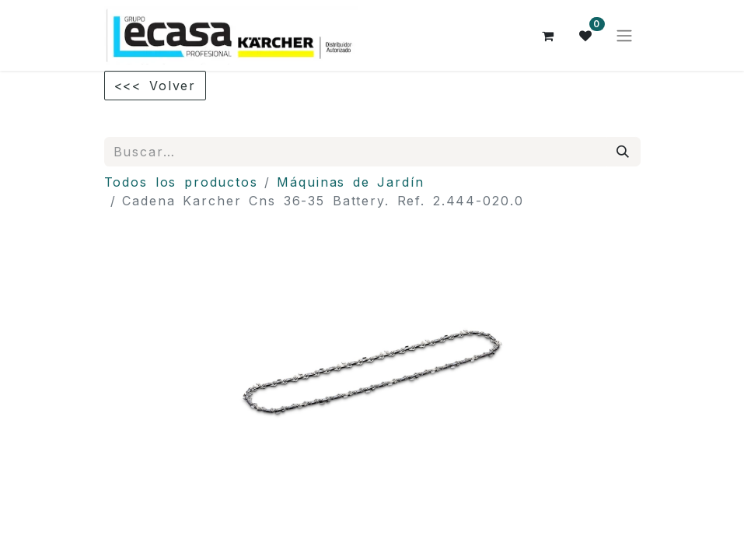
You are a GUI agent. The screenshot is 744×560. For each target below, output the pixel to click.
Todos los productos (182, 182)
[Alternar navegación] (624, 36)
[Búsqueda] (623, 152)
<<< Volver (155, 86)
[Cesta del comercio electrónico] (549, 36)
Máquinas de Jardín (351, 182)
